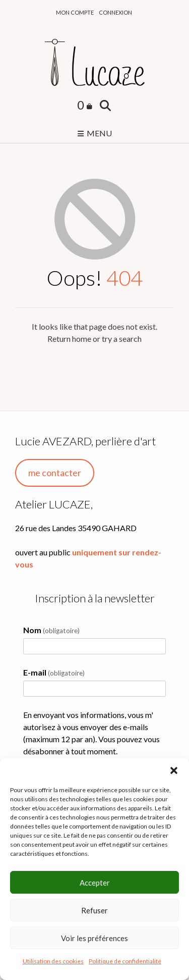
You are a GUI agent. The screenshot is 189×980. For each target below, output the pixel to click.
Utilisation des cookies (53, 961)
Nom (51, 630)
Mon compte (75, 12)
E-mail (54, 672)
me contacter (55, 473)
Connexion (115, 12)
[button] (174, 770)
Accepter (95, 883)
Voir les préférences (94, 938)
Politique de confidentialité (125, 961)
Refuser (94, 910)
